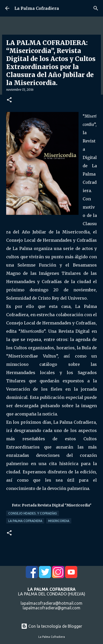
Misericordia (59, 521)
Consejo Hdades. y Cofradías (33, 513)
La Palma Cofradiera (37, 8)
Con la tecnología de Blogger (52, 626)
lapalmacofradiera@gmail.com (51, 608)
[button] (9, 100)
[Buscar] (96, 8)
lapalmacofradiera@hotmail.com (51, 603)
